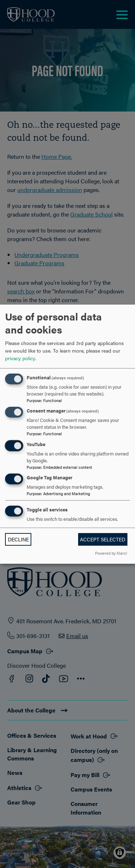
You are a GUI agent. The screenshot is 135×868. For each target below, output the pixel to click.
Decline (18, 539)
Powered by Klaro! (111, 553)
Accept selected (103, 539)
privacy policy (20, 358)
